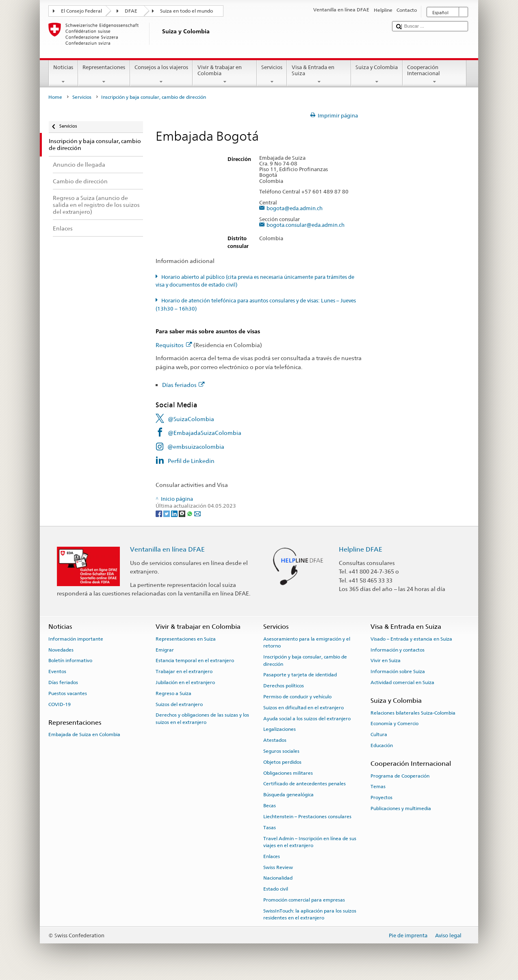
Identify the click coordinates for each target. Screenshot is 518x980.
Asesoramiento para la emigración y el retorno (307, 642)
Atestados (275, 740)
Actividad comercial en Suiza (402, 682)
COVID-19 (60, 704)
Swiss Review (278, 867)
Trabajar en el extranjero (184, 671)
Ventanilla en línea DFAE (167, 549)
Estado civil (276, 889)
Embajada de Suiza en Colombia (84, 734)
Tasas (270, 828)
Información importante (76, 639)
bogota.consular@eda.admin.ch (306, 225)
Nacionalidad (278, 878)
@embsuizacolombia (196, 447)
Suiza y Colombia (377, 75)
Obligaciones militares (288, 773)
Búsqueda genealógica (288, 795)
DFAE (131, 11)
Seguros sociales (281, 751)
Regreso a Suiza (173, 693)
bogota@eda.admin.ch (295, 209)
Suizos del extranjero (179, 704)
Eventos (57, 671)
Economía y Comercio (394, 724)
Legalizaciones (280, 729)
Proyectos (381, 797)
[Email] (197, 513)
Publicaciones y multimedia (401, 808)
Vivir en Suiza (386, 661)
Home (55, 97)
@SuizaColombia (191, 419)
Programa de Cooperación (400, 776)
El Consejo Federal (81, 11)
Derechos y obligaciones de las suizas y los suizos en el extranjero (202, 718)
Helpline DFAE (361, 549)
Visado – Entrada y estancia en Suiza (411, 639)
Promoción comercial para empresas (304, 900)
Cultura (379, 734)
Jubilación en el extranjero (185, 682)
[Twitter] (167, 513)
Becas (270, 806)
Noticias (63, 75)
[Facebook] (159, 513)
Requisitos (174, 345)
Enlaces (272, 856)
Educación (382, 745)
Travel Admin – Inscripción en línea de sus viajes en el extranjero (310, 842)
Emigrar (165, 650)
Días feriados (183, 385)
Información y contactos (398, 650)
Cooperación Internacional (435, 75)
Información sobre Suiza (398, 671)
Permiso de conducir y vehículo (297, 697)
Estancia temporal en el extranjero (195, 661)
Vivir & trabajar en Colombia (225, 75)
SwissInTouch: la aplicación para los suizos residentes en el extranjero (310, 914)
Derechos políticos (284, 686)
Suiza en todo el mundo (186, 11)
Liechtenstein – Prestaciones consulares (307, 817)
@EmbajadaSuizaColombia (205, 433)
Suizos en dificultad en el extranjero (303, 708)
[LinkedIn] (175, 513)
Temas (378, 787)
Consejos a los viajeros (161, 75)
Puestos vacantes (68, 693)
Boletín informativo (70, 661)
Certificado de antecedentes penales (305, 784)
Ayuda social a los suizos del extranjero (307, 718)
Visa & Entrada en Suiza (319, 75)
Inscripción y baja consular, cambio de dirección (305, 660)
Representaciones (104, 75)
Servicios (272, 75)
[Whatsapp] (190, 513)
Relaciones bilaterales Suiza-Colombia (413, 713)
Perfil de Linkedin (191, 461)
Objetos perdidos (282, 762)
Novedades (61, 650)
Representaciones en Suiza (186, 639)
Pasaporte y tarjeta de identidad (300, 675)
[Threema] (183, 513)
